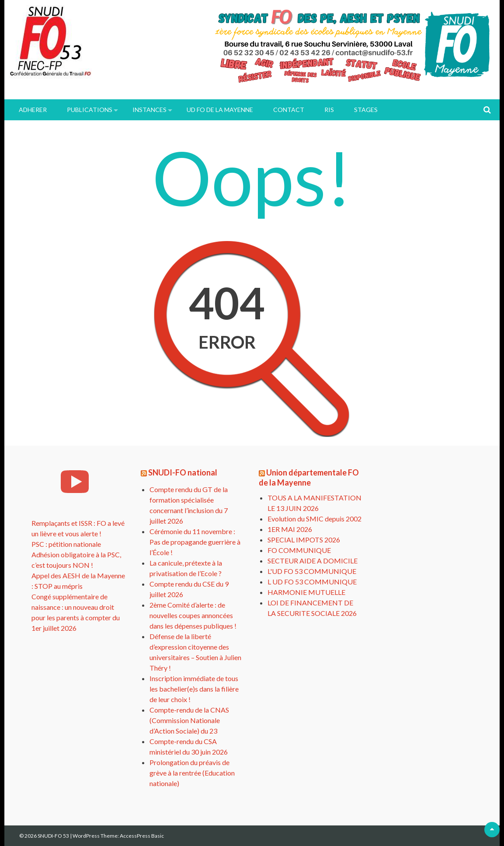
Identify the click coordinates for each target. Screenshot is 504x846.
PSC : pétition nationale (66, 544)
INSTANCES (149, 110)
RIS (329, 110)
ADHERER (33, 110)
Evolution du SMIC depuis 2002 (315, 519)
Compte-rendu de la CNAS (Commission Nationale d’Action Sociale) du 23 (189, 720)
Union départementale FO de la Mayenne (309, 477)
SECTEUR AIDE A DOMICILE (313, 561)
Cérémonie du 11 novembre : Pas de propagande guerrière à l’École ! (195, 542)
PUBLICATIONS (90, 110)
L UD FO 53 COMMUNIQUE (312, 582)
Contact (289, 110)
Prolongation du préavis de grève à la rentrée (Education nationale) (192, 773)
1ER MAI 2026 (290, 529)
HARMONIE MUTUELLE (306, 592)
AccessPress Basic (142, 836)
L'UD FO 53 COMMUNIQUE (312, 571)
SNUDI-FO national (183, 472)
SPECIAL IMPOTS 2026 (304, 540)
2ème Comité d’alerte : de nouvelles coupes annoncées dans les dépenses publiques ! (193, 615)
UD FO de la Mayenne (220, 110)
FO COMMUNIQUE (299, 550)
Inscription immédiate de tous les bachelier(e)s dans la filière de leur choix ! (194, 689)
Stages (366, 110)
